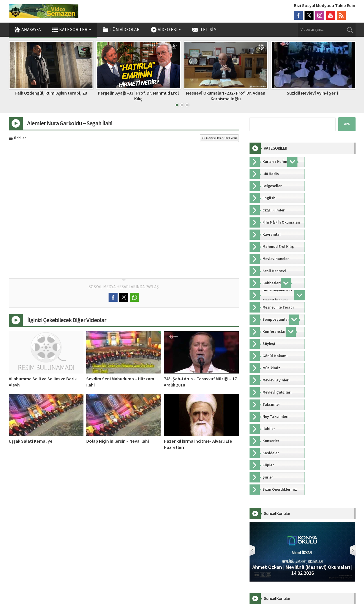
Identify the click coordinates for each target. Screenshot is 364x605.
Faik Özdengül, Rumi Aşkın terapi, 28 (51, 93)
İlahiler (20, 138)
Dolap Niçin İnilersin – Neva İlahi (118, 441)
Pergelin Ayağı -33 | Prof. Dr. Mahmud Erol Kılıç (138, 96)
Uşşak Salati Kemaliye (31, 441)
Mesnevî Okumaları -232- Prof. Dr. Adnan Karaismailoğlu (226, 96)
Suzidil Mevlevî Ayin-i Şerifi (313, 93)
